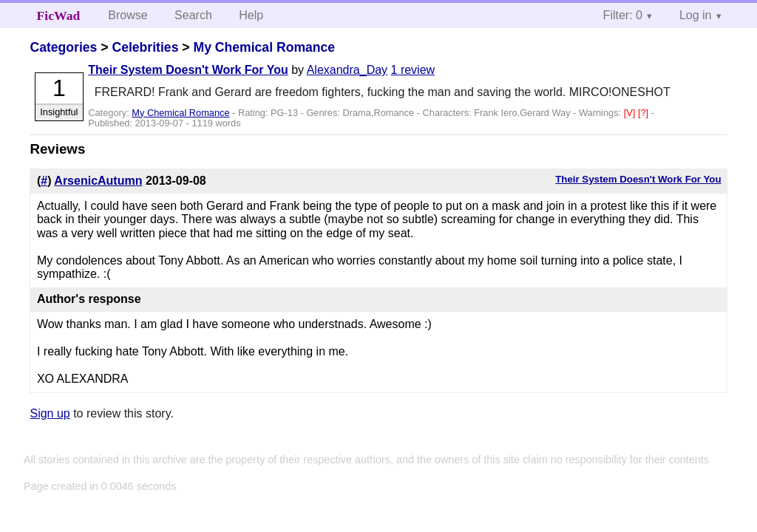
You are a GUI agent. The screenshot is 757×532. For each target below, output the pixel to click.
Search (193, 15)
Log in (696, 15)
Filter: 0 (623, 15)
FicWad (59, 16)
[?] (645, 113)
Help (251, 15)
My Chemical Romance (264, 47)
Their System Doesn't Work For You (188, 70)
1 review (413, 70)
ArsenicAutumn (98, 181)
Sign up (50, 413)
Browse (128, 15)
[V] (631, 113)
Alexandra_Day (347, 70)
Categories (63, 47)
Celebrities (145, 47)
